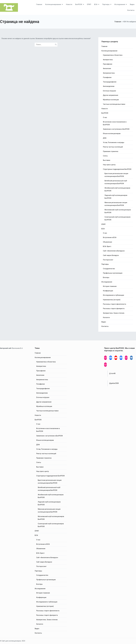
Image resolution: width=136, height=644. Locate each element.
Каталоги (106, 318)
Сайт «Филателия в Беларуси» (114, 251)
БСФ (96, 4)
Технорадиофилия (110, 82)
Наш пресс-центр (109, 165)
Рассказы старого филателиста (114, 304)
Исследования (120, 4)
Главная (39, 4)
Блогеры (106, 278)
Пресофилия (108, 64)
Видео (132, 4)
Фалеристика (108, 60)
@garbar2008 (114, 383)
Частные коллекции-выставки (114, 104)
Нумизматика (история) (112, 300)
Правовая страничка (111, 151)
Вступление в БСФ (110, 238)
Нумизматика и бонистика (113, 55)
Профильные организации (113, 273)
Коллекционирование (53, 4)
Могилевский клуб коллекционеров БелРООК (118, 211)
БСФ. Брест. (107, 246)
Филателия (107, 69)
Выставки (107, 160)
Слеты (105, 156)
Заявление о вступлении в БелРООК (116, 129)
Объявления (107, 242)
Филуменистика (109, 73)
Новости (69, 4)
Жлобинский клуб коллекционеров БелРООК (117, 189)
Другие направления (111, 95)
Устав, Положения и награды (114, 143)
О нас (105, 117)
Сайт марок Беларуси (111, 255)
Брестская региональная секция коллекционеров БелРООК (116, 175)
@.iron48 (112, 373)
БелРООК (79, 4)
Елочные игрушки (109, 91)
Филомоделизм (109, 86)
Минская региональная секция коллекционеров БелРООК (116, 204)
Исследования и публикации (113, 295)
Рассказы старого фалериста (114, 309)
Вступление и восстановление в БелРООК (115, 123)
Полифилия (107, 77)
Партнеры (106, 4)
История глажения (110, 286)
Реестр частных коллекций (113, 147)
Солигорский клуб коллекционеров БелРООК (117, 218)
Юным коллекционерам (112, 134)
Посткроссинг (108, 260)
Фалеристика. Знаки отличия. (114, 313)
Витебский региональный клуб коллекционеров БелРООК (116, 182)
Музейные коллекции (111, 100)
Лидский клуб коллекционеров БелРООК (116, 197)
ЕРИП (89, 4)
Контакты (131, 10)
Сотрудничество (109, 269)
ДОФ (105, 138)
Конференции (108, 291)
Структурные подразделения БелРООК (117, 169)
